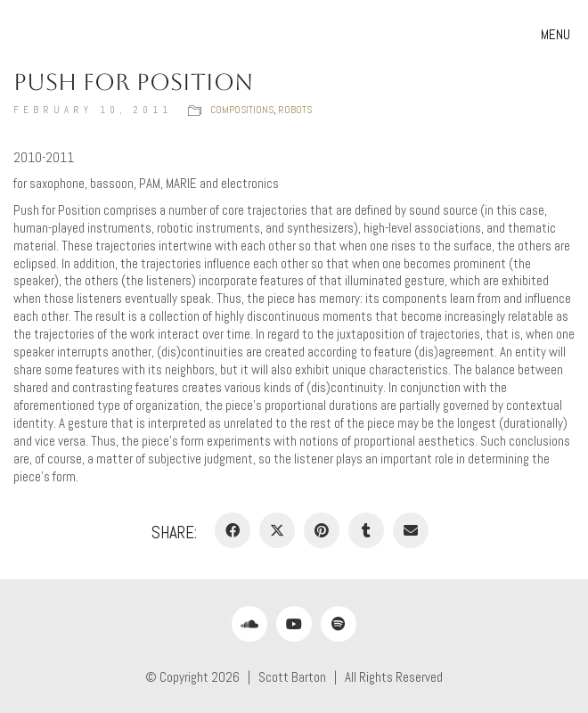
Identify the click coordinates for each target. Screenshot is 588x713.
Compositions (242, 110)
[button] (558, 35)
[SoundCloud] (249, 624)
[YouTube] (294, 624)
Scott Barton (292, 677)
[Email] (411, 530)
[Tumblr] (366, 530)
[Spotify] (339, 624)
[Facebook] (233, 530)
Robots (295, 110)
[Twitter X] (277, 530)
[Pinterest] (322, 530)
